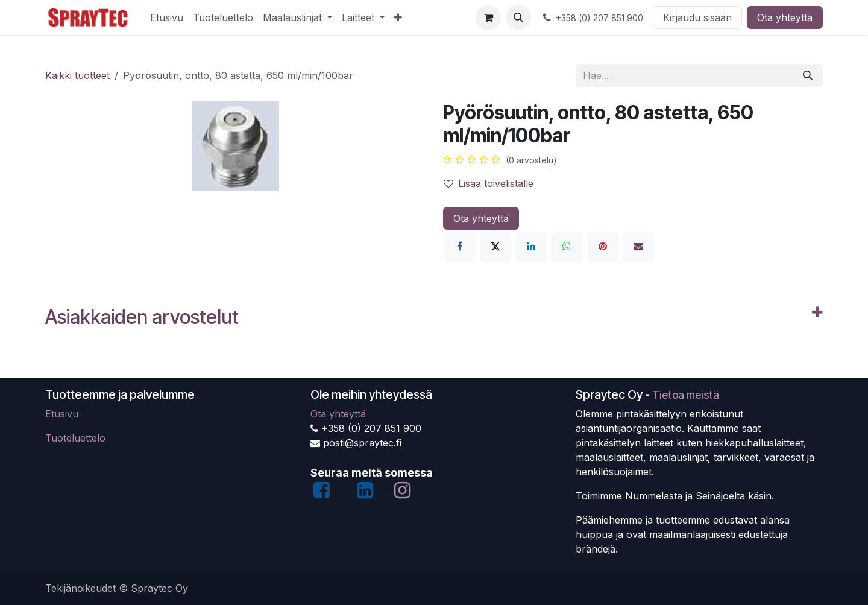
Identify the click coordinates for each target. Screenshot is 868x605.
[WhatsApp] (567, 246)
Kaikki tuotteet (77, 75)
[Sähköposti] (638, 246)
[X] (495, 246)
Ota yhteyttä (785, 17)
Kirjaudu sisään (697, 17)
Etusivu (62, 414)
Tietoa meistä (686, 395)
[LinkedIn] (531, 246)
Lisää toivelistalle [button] (489, 183)
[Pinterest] (603, 246)
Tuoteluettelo (75, 438)
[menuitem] (167, 17)
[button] (518, 17)
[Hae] (808, 75)
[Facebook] (459, 246)
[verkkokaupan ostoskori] (488, 17)
